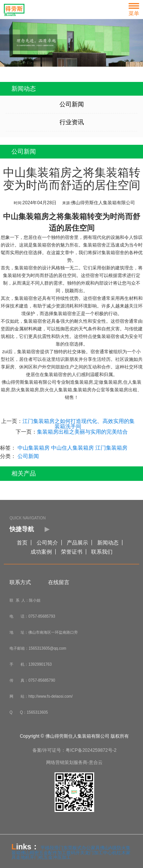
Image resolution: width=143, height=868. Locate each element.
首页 (22, 543)
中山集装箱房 (26, 216)
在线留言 (59, 582)
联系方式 (20, 582)
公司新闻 (71, 104)
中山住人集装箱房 (72, 448)
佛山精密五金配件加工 (43, 853)
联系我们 (102, 552)
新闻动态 (108, 543)
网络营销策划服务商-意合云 (74, 762)
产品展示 (77, 543)
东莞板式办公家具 (82, 848)
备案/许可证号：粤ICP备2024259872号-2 (75, 750)
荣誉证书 (72, 552)
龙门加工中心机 (101, 853)
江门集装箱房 (111, 448)
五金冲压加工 (57, 857)
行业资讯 (71, 122)
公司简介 (47, 543)
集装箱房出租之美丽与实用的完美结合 (82, 432)
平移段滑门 (52, 848)
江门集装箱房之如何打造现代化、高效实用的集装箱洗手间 (78, 424)
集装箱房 (112, 382)
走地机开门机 (30, 857)
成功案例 (41, 552)
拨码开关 (76, 853)
